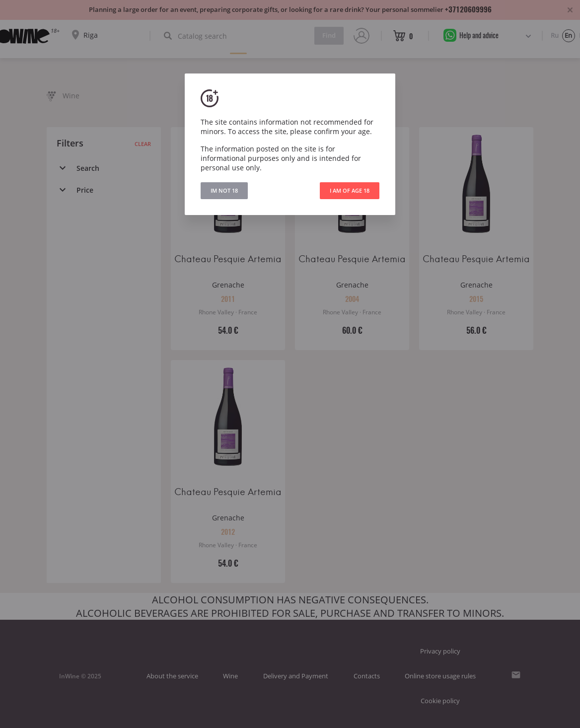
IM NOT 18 (224, 190)
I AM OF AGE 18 (350, 190)
